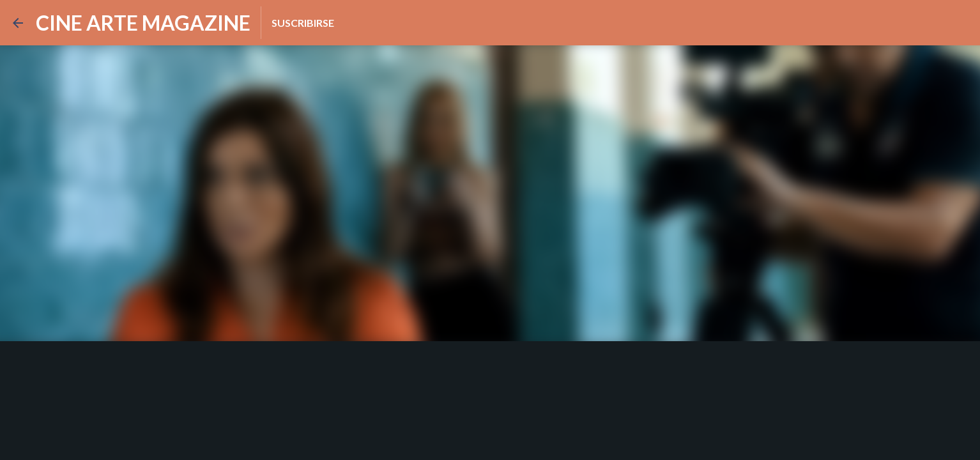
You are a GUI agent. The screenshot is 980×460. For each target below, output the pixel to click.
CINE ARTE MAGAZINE (143, 23)
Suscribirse (303, 23)
